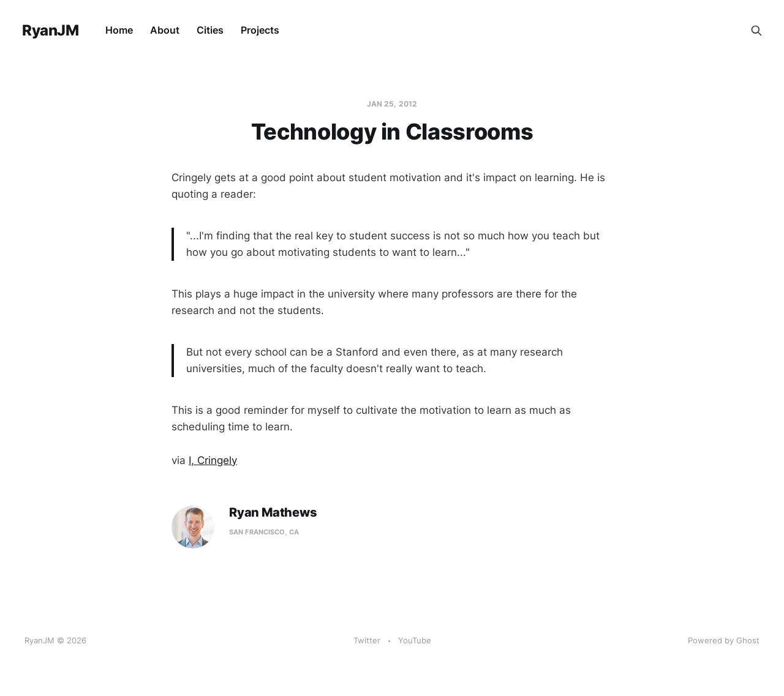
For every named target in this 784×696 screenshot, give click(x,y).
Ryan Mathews (273, 513)
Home (119, 30)
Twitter (367, 640)
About (165, 30)
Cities (210, 30)
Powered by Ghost (724, 640)
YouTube (415, 640)
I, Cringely (213, 460)
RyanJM (50, 31)
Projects (260, 30)
